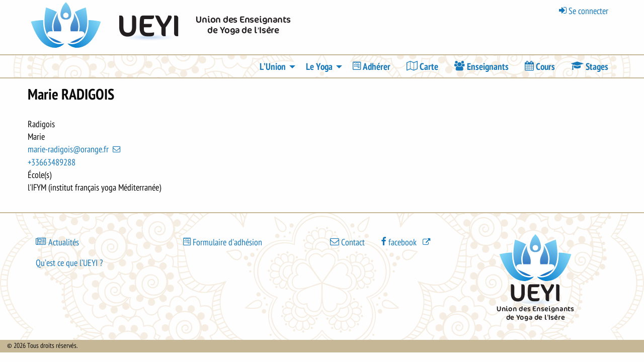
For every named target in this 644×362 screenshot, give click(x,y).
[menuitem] (372, 67)
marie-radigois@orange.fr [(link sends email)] (75, 149)
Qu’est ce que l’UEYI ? (69, 263)
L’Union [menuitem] (273, 67)
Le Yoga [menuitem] (319, 67)
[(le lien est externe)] (407, 242)
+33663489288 (52, 162)
